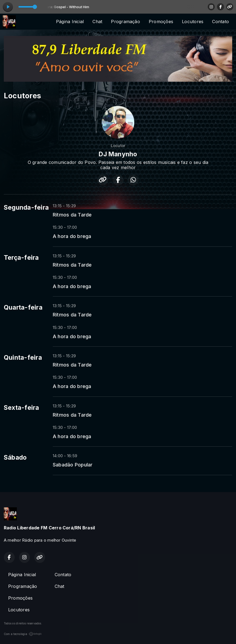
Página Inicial (70, 22)
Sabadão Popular (73, 465)
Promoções (161, 22)
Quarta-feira (23, 307)
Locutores (193, 22)
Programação (125, 22)
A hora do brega (72, 236)
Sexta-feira (21, 408)
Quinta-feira (23, 358)
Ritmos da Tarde (72, 215)
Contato (221, 22)
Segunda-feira (26, 207)
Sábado (15, 457)
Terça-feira (21, 258)
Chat (97, 22)
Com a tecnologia (23, 634)
